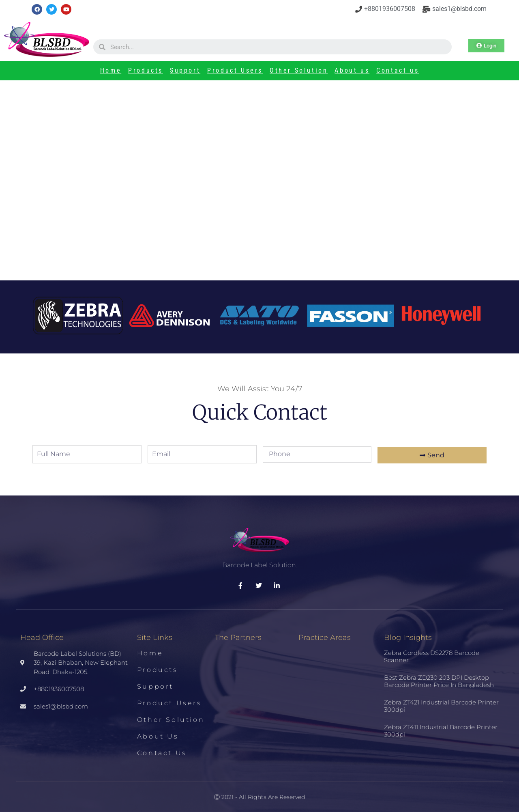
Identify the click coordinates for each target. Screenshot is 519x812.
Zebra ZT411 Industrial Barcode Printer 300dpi (441, 731)
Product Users (235, 70)
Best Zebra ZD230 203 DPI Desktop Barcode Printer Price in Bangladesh (439, 681)
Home (111, 70)
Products (146, 70)
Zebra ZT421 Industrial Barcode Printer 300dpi (441, 706)
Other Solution (299, 70)
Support (185, 70)
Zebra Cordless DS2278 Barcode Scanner (432, 656)
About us (352, 70)
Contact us (398, 70)
